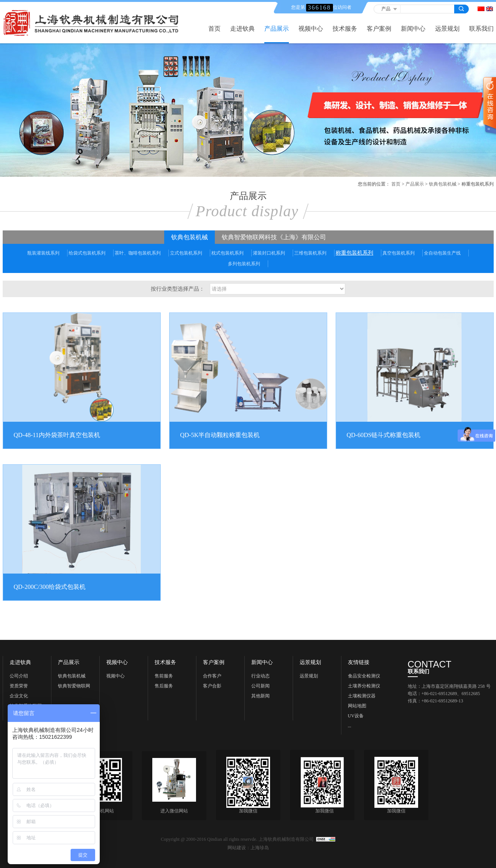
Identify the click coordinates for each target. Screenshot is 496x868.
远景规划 (447, 29)
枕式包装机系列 (227, 253)
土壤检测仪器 (362, 696)
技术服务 (345, 29)
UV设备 (356, 716)
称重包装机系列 (354, 253)
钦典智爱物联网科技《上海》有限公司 (274, 237)
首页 (214, 29)
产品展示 (277, 29)
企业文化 (19, 696)
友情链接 (359, 663)
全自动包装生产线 (442, 253)
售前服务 (164, 676)
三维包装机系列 (310, 253)
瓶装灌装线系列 (43, 253)
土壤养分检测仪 (364, 686)
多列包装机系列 (244, 264)
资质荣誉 (19, 686)
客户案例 (379, 29)
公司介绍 (19, 676)
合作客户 (212, 676)
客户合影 (212, 686)
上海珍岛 (260, 848)
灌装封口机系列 (269, 253)
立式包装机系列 (186, 253)
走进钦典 (242, 29)
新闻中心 (413, 29)
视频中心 (311, 29)
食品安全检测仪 (364, 676)
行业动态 (260, 676)
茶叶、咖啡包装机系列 (138, 253)
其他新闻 (260, 696)
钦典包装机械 (443, 184)
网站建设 (237, 848)
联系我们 (481, 29)
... (350, 726)
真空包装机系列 (399, 253)
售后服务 (164, 686)
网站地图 (357, 706)
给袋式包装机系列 (87, 253)
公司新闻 (260, 686)
